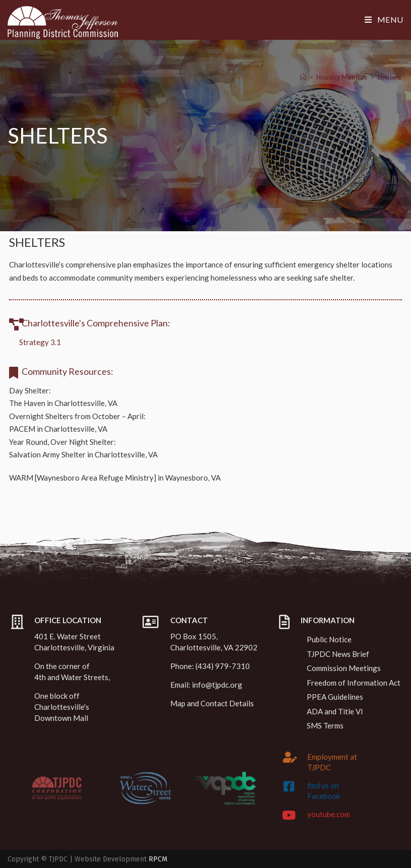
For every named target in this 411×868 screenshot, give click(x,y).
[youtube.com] (289, 815)
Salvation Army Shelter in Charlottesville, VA (83, 454)
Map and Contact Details (212, 703)
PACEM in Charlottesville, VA (58, 429)
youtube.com (329, 814)
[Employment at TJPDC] (290, 757)
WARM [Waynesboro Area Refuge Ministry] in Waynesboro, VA (115, 478)
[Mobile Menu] (384, 19)
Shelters (389, 77)
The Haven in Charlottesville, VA (63, 403)
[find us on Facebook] (289, 786)
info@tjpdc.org (217, 685)
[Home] (303, 77)
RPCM (158, 859)
